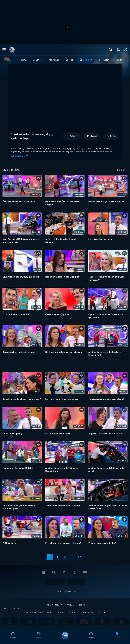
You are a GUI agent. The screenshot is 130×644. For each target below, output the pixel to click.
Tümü (24, 60)
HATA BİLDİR (87, 612)
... (72, 557)
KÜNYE (82, 605)
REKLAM (71, 605)
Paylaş (111, 136)
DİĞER (101, 612)
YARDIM (61, 612)
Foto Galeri (104, 60)
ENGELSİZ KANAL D (53, 605)
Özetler (69, 60)
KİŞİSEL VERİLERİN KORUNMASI (39, 612)
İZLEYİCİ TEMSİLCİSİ (11, 609)
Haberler (120, 60)
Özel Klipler (86, 60)
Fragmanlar (54, 60)
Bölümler (37, 60)
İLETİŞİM (73, 612)
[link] (12, 50)
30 (80, 557)
